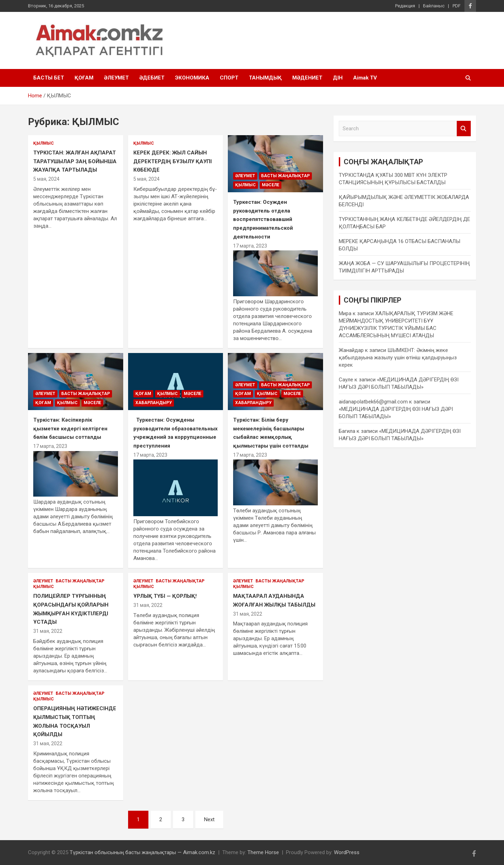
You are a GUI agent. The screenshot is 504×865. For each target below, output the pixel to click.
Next (209, 819)
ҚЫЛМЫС (44, 143)
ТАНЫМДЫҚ (265, 78)
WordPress (347, 852)
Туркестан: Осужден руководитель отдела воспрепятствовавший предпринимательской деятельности (263, 219)
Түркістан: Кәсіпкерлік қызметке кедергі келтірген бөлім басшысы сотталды (70, 428)
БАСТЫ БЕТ (49, 78)
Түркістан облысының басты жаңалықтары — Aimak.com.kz (142, 852)
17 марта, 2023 (250, 246)
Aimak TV (365, 78)
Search (464, 129)
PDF (457, 6)
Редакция (405, 6)
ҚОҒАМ (84, 78)
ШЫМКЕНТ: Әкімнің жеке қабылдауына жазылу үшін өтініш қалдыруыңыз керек (398, 358)
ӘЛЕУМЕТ (116, 78)
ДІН (338, 78)
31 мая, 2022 (48, 631)
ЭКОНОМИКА (192, 78)
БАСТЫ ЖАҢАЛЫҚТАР (285, 176)
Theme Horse (263, 852)
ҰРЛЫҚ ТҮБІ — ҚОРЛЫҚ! (165, 596)
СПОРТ (229, 78)
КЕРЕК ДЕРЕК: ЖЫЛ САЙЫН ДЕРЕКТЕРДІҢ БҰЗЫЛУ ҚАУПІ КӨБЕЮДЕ (173, 161)
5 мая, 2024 (46, 179)
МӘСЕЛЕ (271, 185)
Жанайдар (351, 350)
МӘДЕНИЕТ (307, 78)
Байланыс (434, 6)
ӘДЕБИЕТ (152, 78)
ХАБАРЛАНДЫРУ (154, 403)
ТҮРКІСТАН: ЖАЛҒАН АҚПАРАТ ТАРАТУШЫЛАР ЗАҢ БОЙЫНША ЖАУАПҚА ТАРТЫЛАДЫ (75, 161)
